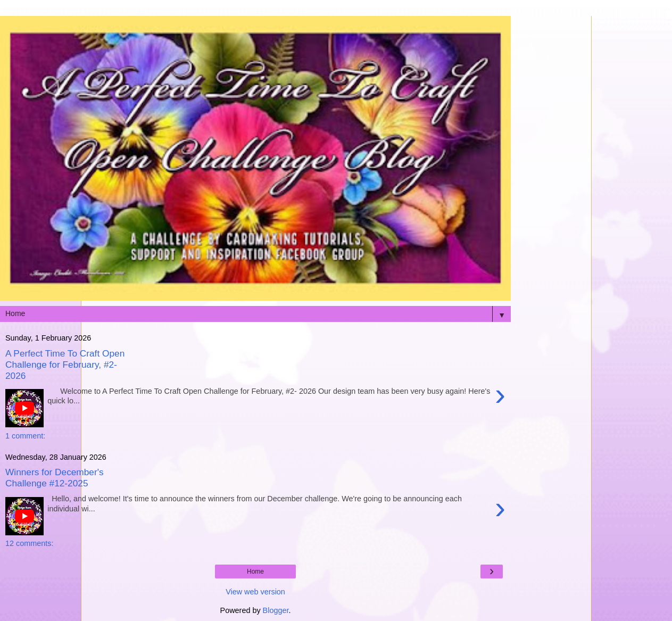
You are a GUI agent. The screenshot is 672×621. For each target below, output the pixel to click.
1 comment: (25, 436)
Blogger (276, 610)
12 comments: (29, 543)
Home (255, 572)
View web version (255, 592)
